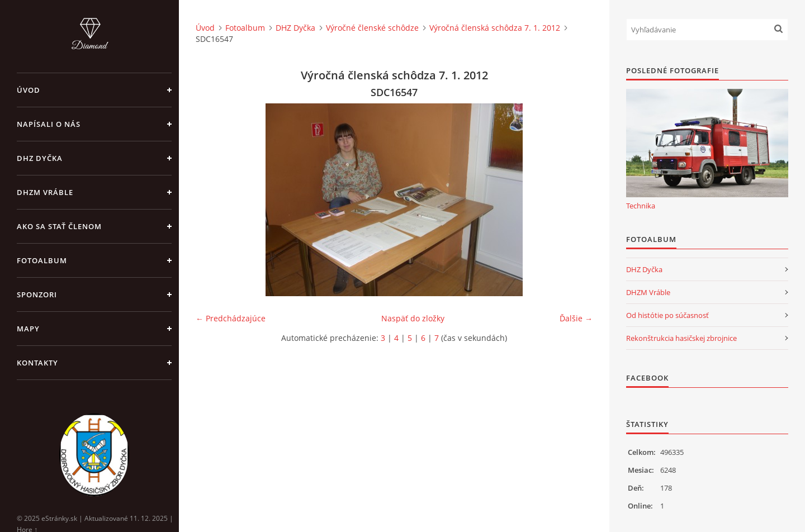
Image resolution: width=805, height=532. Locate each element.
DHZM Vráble (45, 192)
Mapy (28, 329)
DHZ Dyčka (40, 158)
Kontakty (37, 363)
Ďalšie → (576, 318)
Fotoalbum (42, 260)
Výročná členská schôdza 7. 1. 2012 (495, 28)
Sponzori (37, 294)
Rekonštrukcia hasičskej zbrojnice (681, 338)
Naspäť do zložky (413, 318)
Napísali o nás (49, 124)
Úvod (29, 90)
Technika (641, 206)
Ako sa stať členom (59, 226)
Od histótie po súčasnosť (667, 315)
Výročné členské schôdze (372, 28)
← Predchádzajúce (231, 318)
